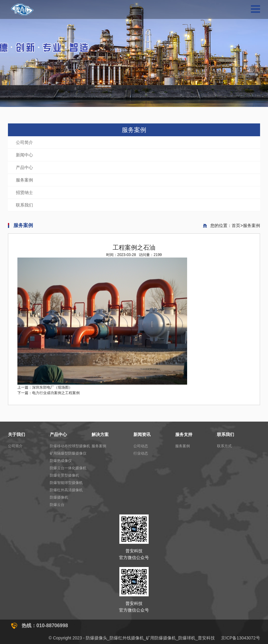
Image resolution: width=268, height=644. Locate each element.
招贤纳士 (24, 192)
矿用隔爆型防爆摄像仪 (68, 453)
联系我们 (24, 205)
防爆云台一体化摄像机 (68, 468)
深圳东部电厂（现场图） (52, 387)
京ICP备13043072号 (241, 638)
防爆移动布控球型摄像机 (70, 446)
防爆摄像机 (59, 497)
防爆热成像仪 (61, 461)
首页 (236, 225)
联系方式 (224, 446)
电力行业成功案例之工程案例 (56, 393)
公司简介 (24, 142)
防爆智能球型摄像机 (66, 483)
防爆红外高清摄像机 (66, 490)
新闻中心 (24, 155)
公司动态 (141, 446)
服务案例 (24, 180)
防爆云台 (57, 505)
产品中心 (24, 167)
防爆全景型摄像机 (64, 475)
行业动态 (141, 453)
